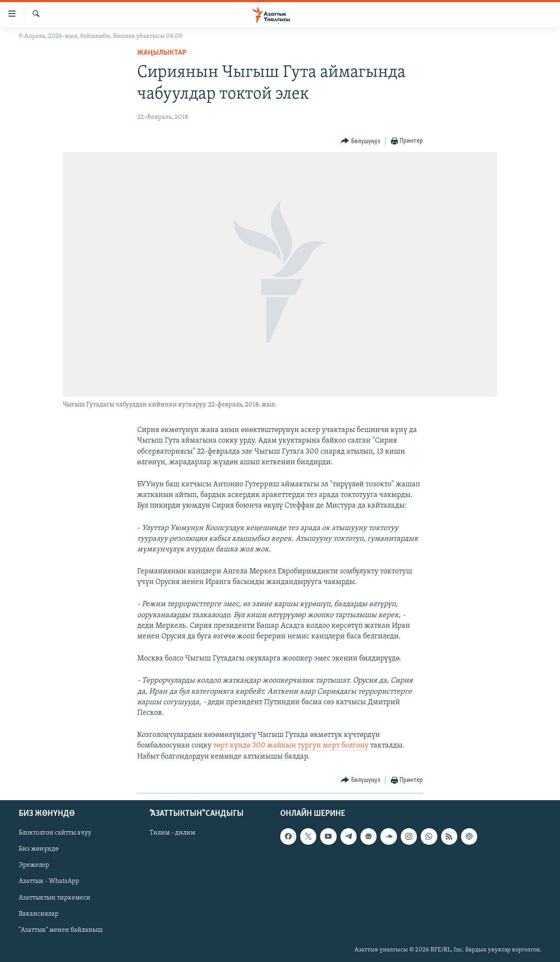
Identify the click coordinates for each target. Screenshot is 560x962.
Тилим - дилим (172, 833)
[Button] (360, 141)
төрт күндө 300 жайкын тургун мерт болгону (291, 746)
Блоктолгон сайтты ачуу (55, 833)
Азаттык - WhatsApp (49, 881)
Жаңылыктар (162, 53)
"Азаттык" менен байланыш (61, 930)
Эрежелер (34, 865)
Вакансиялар (39, 914)
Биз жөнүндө (39, 849)
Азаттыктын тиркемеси (55, 897)
